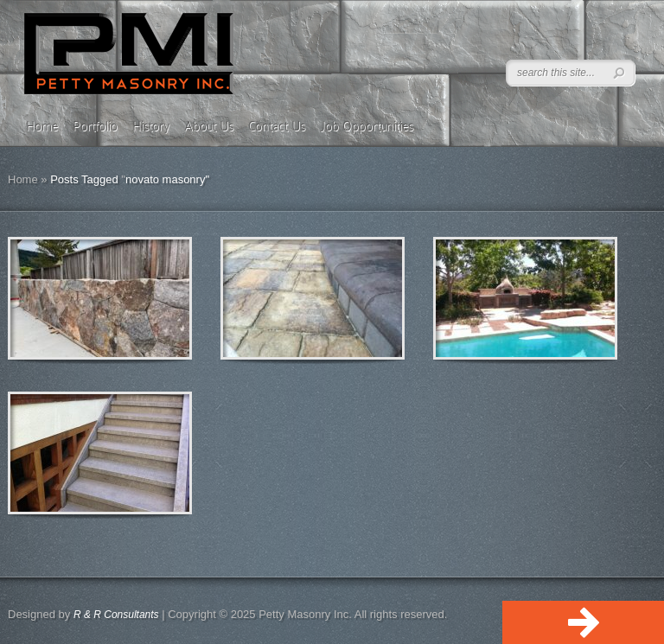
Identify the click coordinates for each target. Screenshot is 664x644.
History (151, 126)
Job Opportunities (367, 126)
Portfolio (95, 126)
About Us (209, 126)
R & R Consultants (116, 615)
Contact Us (277, 126)
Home (42, 126)
